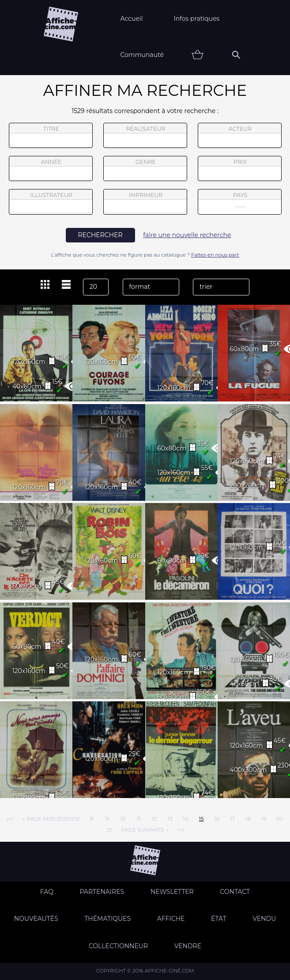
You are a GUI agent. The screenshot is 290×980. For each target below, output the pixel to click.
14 (185, 819)
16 (217, 819)
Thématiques (107, 919)
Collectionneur (118, 946)
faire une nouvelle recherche (187, 235)
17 (232, 819)
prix (240, 169)
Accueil (131, 19)
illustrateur (51, 202)
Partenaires (102, 892)
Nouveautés (36, 919)
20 (280, 819)
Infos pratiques (196, 19)
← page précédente (51, 819)
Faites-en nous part (215, 255)
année (51, 169)
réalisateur (145, 136)
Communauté (142, 55)
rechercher (100, 235)
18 (248, 819)
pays (240, 203)
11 (139, 819)
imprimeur (145, 202)
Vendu (264, 919)
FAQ (47, 892)
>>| (180, 830)
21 (109, 830)
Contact (235, 892)
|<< (10, 819)
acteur (240, 136)
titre (51, 136)
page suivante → (145, 830)
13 (170, 819)
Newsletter (172, 892)
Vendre (188, 946)
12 (154, 819)
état (219, 919)
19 (264, 819)
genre (145, 170)
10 (123, 819)
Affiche (171, 919)
